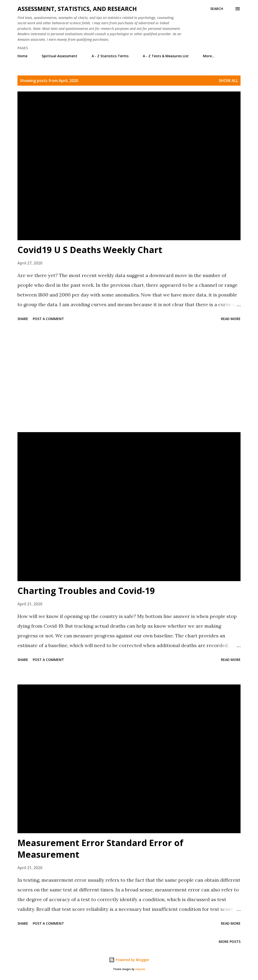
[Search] (217, 9)
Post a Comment (48, 319)
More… (209, 56)
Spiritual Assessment (60, 56)
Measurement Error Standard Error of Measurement (100, 849)
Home (22, 56)
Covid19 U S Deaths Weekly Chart (90, 250)
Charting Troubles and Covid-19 (86, 591)
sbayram (140, 969)
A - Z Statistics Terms (110, 56)
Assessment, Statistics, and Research (77, 9)
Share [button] (23, 319)
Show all (228, 81)
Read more (231, 319)
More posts (230, 942)
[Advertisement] (129, 378)
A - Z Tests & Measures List (166, 56)
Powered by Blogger (129, 960)
